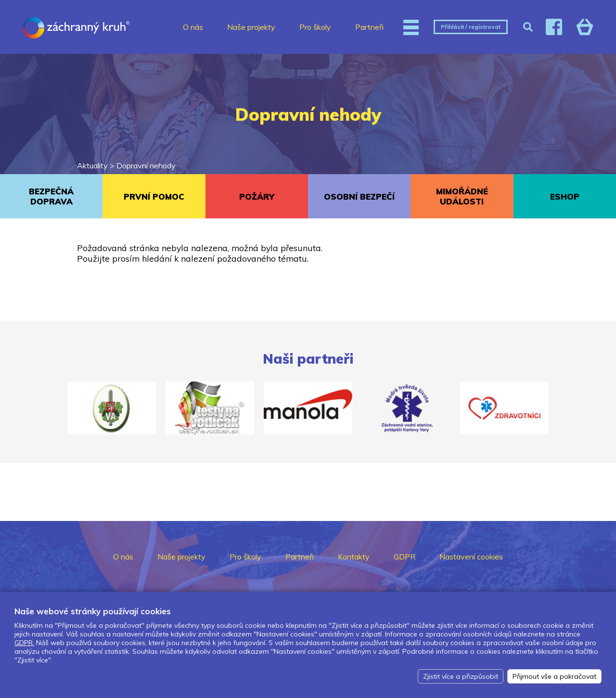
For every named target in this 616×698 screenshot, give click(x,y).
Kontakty (354, 557)
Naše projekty (251, 27)
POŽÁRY (257, 197)
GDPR (404, 557)
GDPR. (24, 643)
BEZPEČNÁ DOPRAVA (51, 196)
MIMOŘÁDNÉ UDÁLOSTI (462, 196)
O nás (193, 27)
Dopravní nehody (146, 165)
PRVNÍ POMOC (154, 197)
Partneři (369, 27)
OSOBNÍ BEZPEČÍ (359, 197)
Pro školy (315, 27)
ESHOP (565, 197)
